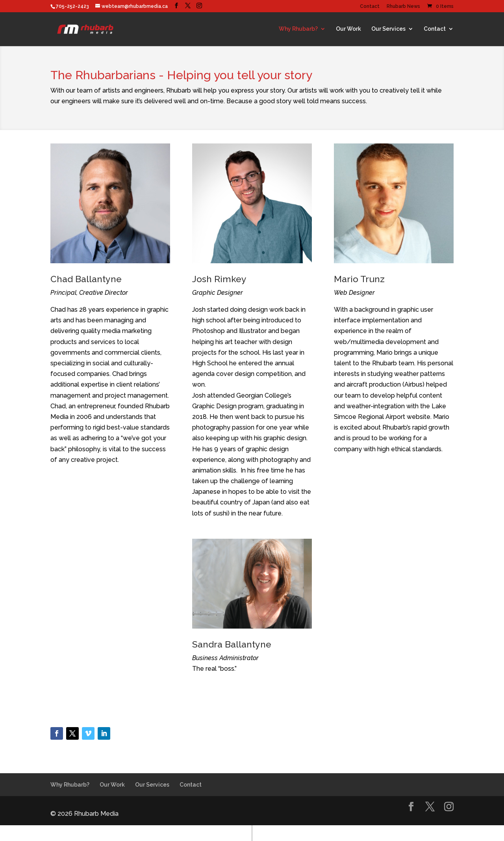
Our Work (348, 29)
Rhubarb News (403, 7)
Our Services (388, 29)
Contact (370, 7)
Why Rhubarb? (298, 29)
